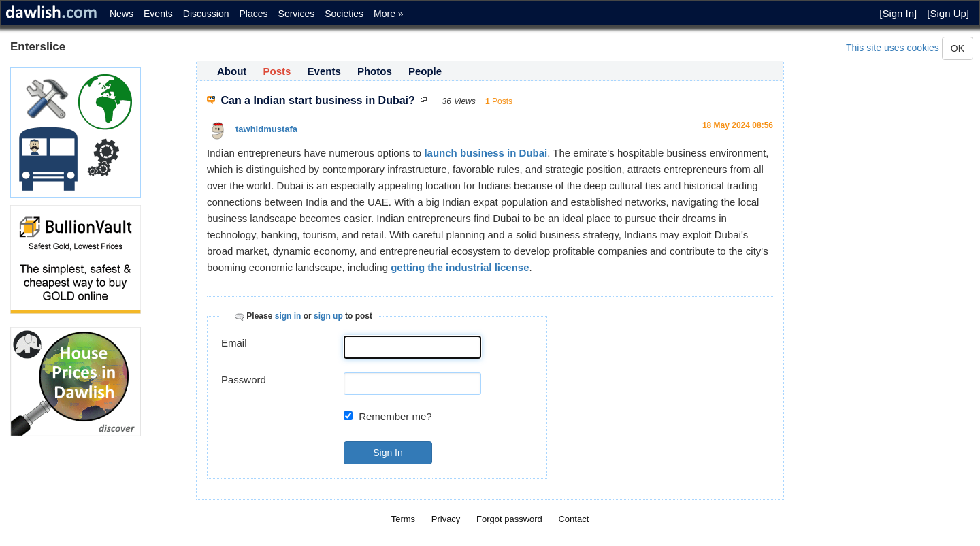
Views (465, 101)
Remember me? (395, 416)
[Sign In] (898, 13)
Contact (573, 519)
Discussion (206, 14)
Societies (344, 14)
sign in (288, 316)
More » (389, 14)
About (232, 71)
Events (158, 14)
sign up (328, 316)
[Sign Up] (948, 13)
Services (297, 14)
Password (244, 380)
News (121, 14)
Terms (403, 519)
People (425, 71)
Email (234, 343)
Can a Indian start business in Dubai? (318, 100)
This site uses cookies (893, 48)
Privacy (446, 519)
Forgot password (509, 519)
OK (958, 48)
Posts (277, 71)
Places (254, 14)
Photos (375, 71)
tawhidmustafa (266, 129)
